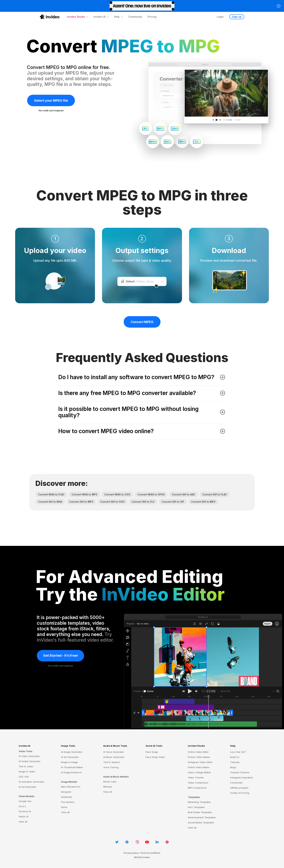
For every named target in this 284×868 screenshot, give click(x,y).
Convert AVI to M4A (50, 502)
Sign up (237, 17)
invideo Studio (196, 746)
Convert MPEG (142, 322)
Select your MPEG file (51, 100)
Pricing (152, 17)
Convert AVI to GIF (173, 502)
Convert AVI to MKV (203, 502)
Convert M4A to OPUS (151, 494)
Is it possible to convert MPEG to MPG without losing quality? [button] (142, 412)
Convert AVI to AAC (183, 494)
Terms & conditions (150, 853)
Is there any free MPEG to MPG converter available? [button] (142, 393)
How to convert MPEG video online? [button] (142, 431)
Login (220, 17)
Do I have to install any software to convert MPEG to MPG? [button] (142, 377)
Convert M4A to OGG (117, 494)
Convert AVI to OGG (112, 502)
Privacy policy (131, 853)
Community (135, 17)
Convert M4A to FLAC (51, 494)
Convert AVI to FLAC (215, 494)
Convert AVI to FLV (143, 502)
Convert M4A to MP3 (84, 494)
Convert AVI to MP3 (81, 502)
